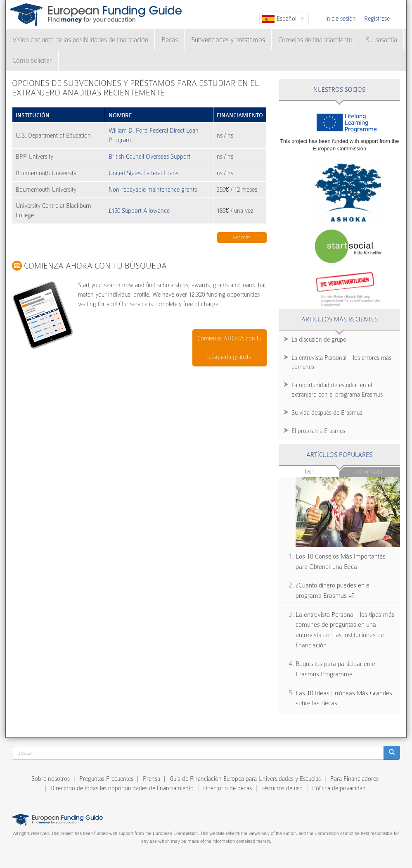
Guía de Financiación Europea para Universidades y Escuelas (245, 779)
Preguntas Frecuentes (106, 779)
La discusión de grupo (319, 340)
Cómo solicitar (32, 61)
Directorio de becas (227, 788)
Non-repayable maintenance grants (153, 190)
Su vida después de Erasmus (327, 413)
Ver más (242, 237)
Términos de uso (282, 788)
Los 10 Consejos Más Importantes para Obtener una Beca (341, 562)
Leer (322, 471)
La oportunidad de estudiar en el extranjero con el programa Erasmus (337, 390)
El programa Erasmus (318, 431)
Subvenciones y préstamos (228, 40)
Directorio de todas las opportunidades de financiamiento (122, 788)
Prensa (152, 779)
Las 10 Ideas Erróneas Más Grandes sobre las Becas (344, 698)
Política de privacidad (339, 788)
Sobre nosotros (51, 779)
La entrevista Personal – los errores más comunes (341, 363)
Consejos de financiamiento (315, 40)
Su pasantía (381, 40)
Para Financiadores (354, 779)
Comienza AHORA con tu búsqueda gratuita (229, 348)
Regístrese (377, 19)
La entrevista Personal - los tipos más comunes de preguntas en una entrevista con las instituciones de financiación (345, 630)
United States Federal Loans (143, 173)
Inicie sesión (341, 19)
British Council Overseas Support (149, 157)
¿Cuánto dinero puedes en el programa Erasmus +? (333, 591)
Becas (170, 40)
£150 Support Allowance (139, 211)
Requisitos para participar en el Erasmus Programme (336, 669)
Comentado (370, 472)
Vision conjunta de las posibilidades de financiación (80, 40)
